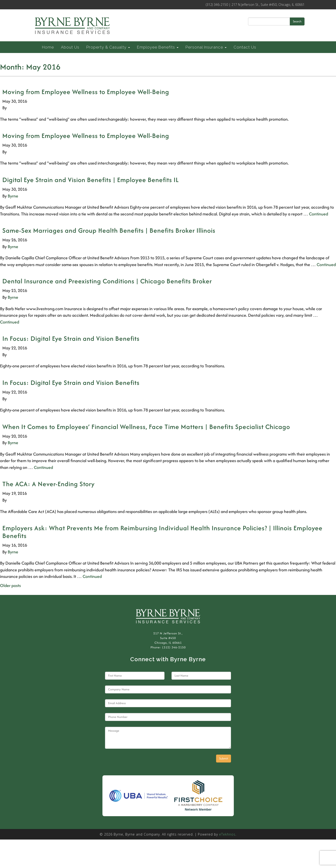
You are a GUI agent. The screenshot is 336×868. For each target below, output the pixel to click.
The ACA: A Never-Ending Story (49, 484)
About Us (70, 47)
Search (297, 21)
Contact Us (245, 47)
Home (48, 47)
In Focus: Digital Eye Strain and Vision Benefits (71, 338)
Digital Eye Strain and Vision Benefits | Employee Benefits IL (91, 180)
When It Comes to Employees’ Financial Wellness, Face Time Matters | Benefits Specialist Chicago (146, 427)
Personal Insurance (206, 47)
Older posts (10, 585)
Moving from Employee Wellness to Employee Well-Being (86, 92)
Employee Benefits (158, 47)
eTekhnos (227, 834)
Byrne (13, 196)
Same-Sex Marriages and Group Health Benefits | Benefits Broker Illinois (109, 230)
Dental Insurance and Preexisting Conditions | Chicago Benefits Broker (107, 281)
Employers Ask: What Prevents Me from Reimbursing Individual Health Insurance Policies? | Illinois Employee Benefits (162, 532)
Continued (318, 214)
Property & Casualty (108, 47)
